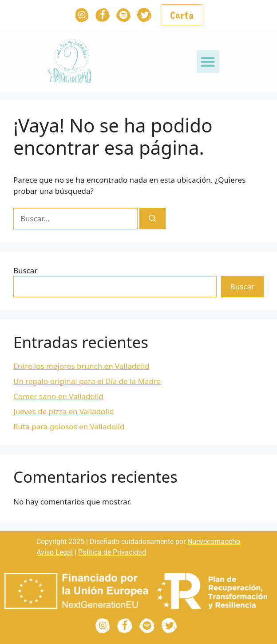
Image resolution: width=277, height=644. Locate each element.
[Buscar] (152, 219)
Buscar (25, 270)
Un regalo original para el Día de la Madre (87, 381)
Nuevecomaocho (214, 542)
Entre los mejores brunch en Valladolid (81, 366)
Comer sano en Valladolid (58, 396)
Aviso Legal (55, 552)
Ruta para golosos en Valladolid (69, 426)
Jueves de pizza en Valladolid (64, 411)
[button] (208, 62)
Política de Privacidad (112, 552)
